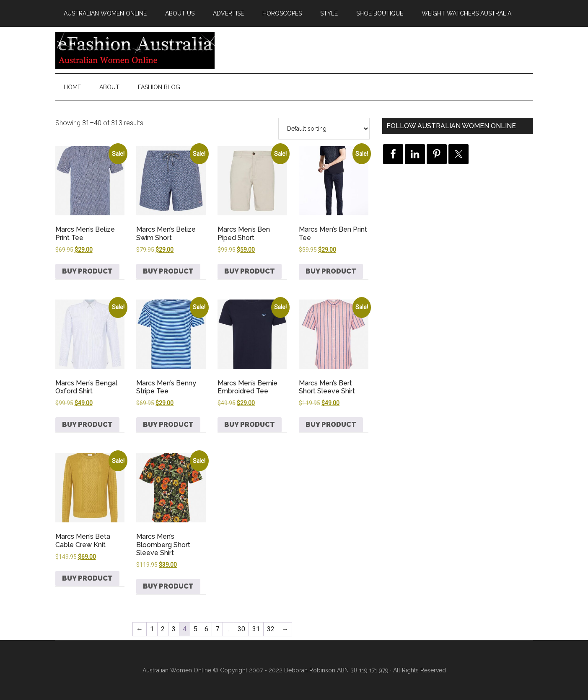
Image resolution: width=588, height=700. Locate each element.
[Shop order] (324, 129)
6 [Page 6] (206, 629)
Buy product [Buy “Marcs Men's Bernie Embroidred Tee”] (250, 425)
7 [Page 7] (217, 629)
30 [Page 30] (241, 629)
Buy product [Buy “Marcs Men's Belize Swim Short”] (168, 271)
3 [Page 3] (174, 629)
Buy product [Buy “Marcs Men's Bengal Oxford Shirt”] (87, 425)
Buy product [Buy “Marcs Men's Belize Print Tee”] (87, 271)
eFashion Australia (135, 50)
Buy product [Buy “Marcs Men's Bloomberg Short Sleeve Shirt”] (168, 586)
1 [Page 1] (152, 629)
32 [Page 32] (271, 629)
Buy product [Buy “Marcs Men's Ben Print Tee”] (331, 271)
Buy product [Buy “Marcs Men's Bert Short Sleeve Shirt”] (331, 425)
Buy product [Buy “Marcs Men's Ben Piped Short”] (250, 271)
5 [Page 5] (196, 629)
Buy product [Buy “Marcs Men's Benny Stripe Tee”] (168, 425)
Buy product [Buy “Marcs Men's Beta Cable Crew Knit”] (87, 578)
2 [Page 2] (163, 629)
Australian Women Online (177, 670)
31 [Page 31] (256, 629)
